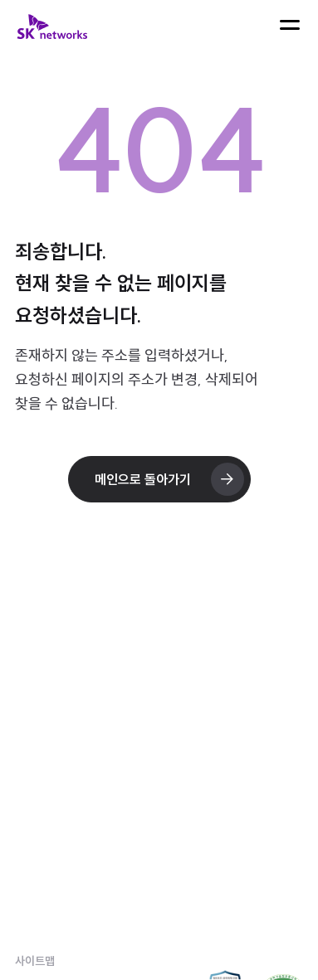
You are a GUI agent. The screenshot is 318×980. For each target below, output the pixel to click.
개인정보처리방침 (61, 925)
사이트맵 (35, 961)
